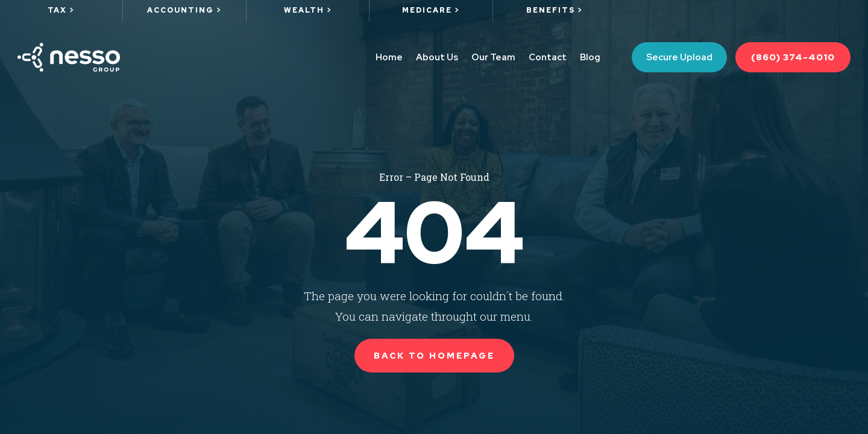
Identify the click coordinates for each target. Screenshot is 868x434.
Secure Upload (679, 57)
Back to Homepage (434, 356)
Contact (548, 57)
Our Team (493, 57)
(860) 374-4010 (793, 57)
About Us (437, 57)
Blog (590, 57)
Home (389, 57)
